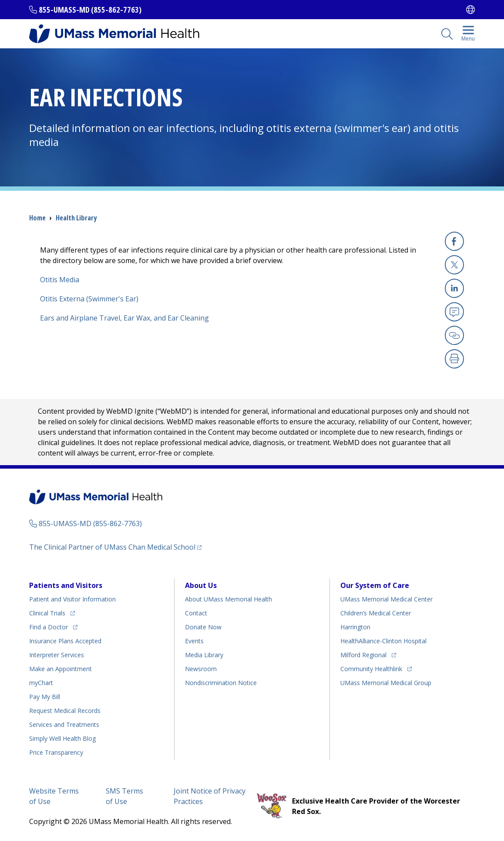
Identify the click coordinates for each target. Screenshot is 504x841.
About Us (201, 585)
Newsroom (201, 669)
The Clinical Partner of (112, 547)
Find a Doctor (49, 627)
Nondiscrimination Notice (221, 683)
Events (194, 641)
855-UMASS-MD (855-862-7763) (90, 10)
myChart (41, 683)
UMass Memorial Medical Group (386, 683)
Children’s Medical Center (376, 613)
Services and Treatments (64, 724)
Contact (196, 613)
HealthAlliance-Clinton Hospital (383, 641)
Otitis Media (60, 280)
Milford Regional (363, 655)
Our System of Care (375, 585)
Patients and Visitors (66, 585)
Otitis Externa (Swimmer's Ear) (89, 299)
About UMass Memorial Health (228, 599)
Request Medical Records (65, 711)
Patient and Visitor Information (72, 599)
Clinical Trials (47, 613)
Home (37, 218)
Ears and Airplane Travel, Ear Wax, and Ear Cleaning (124, 318)
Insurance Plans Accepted (65, 641)
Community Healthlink (371, 669)
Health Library (76, 218)
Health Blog (62, 738)
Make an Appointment (60, 669)
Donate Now (203, 627)
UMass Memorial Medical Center (386, 599)
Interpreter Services (57, 655)
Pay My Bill (45, 697)
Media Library (204, 655)
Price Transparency (56, 752)
